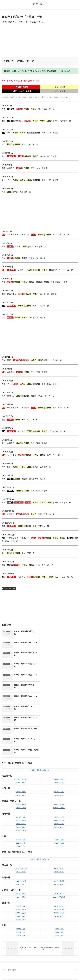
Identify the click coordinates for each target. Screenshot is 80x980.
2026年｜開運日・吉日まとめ (40, 707)
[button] (76, 907)
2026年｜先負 (21, 780)
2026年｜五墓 (21, 754)
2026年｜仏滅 (59, 780)
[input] (40, 907)
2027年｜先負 (21, 869)
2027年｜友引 (59, 866)
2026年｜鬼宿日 (59, 716)
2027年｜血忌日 (21, 846)
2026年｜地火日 (21, 761)
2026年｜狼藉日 (21, 764)
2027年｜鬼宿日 (59, 805)
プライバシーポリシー (60, 974)
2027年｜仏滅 (59, 869)
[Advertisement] (40, 40)
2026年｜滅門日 (59, 764)
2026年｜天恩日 (59, 729)
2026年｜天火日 (59, 757)
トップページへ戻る (20, 974)
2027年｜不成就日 (59, 834)
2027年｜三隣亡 (21, 834)
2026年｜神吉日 (21, 729)
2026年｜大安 (21, 783)
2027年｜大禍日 (59, 850)
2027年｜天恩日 (59, 818)
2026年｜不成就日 (59, 745)
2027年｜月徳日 (59, 821)
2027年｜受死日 (59, 831)
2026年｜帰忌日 (59, 754)
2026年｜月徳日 (59, 732)
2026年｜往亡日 (21, 767)
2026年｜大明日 (59, 719)
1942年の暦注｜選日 (9, 589)
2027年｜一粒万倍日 (21, 805)
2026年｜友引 (59, 777)
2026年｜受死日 (59, 741)
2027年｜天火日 (59, 846)
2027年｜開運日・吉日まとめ (40, 796)
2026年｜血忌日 (21, 757)
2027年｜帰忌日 (59, 843)
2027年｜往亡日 (21, 857)
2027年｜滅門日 (59, 853)
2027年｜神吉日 (21, 818)
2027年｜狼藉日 (21, 853)
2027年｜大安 (21, 872)
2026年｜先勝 (21, 777)
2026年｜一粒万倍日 (21, 716)
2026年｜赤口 (59, 783)
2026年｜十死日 (21, 741)
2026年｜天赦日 (21, 719)
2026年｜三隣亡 (21, 745)
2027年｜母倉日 (21, 821)
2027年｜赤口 (59, 872)
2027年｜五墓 (21, 843)
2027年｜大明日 (59, 809)
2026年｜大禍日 (59, 761)
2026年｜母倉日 (21, 732)
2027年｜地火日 (21, 850)
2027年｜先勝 (21, 866)
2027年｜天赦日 (21, 809)
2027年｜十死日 (21, 831)
